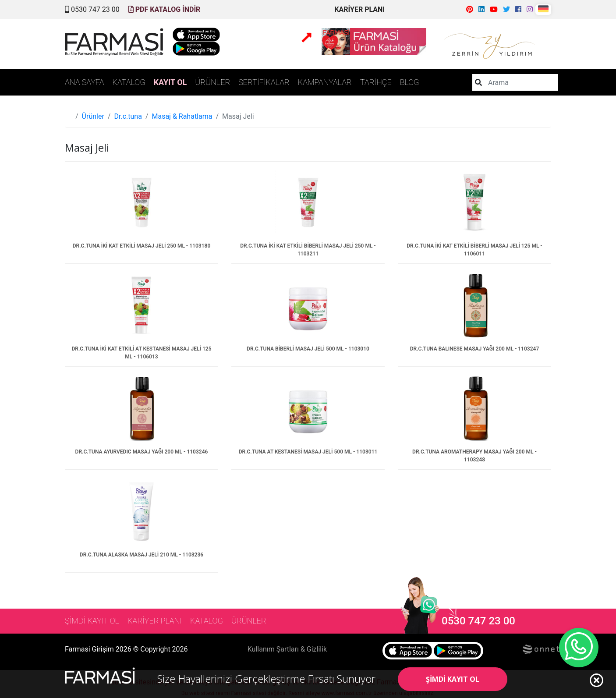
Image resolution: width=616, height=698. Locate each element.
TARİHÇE (376, 82)
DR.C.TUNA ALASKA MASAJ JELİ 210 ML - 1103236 (142, 555)
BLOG (410, 82)
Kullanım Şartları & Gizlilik (287, 649)
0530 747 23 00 (92, 9)
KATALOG (129, 82)
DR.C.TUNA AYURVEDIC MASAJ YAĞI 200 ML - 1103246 (142, 452)
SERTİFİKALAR (264, 82)
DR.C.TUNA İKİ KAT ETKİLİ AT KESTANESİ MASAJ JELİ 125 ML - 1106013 (141, 353)
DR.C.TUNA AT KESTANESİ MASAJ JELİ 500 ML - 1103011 (308, 452)
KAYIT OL (170, 82)
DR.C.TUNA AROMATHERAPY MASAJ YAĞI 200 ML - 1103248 (474, 456)
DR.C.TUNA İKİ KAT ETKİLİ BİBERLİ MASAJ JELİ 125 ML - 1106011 (474, 250)
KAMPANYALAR (325, 82)
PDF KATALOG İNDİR (165, 9)
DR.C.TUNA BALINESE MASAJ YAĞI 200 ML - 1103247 (475, 349)
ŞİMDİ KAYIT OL (453, 679)
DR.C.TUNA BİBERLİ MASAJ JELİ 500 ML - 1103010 (308, 349)
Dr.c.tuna (128, 116)
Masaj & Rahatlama (182, 116)
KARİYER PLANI (359, 9)
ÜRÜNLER (212, 82)
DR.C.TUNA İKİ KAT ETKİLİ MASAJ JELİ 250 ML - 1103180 (142, 246)
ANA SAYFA (85, 82)
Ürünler (93, 116)
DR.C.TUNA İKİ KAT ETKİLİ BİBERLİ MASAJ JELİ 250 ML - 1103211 (308, 250)
